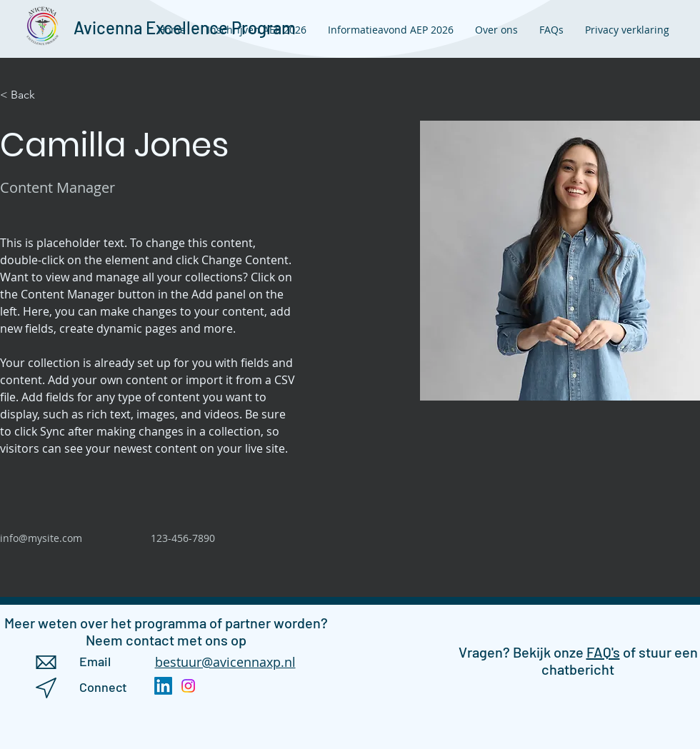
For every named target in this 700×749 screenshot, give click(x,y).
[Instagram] (188, 686)
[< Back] (28, 95)
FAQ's (603, 652)
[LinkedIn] (163, 686)
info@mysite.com (41, 538)
